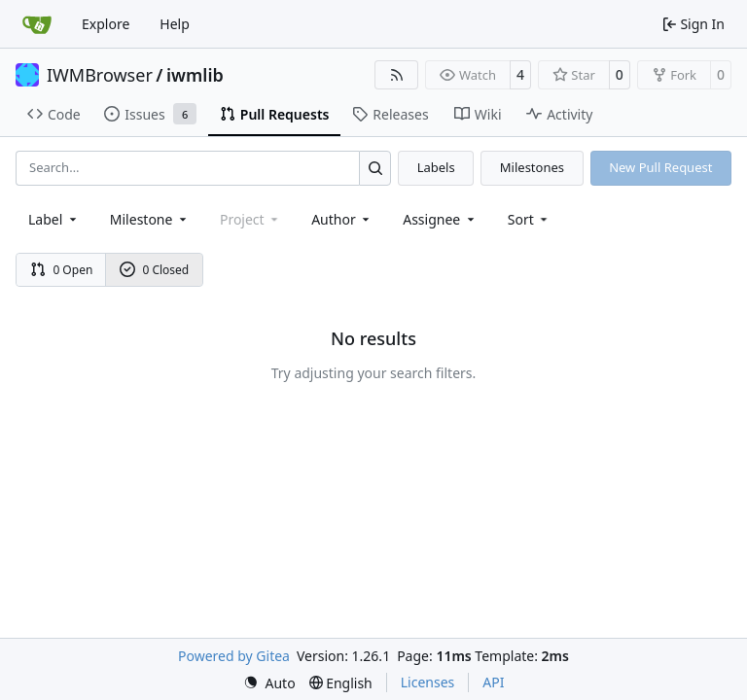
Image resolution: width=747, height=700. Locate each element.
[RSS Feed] (397, 75)
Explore (106, 24)
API (493, 682)
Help (175, 24)
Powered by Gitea (234, 656)
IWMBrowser (100, 75)
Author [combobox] (342, 219)
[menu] (530, 219)
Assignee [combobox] (440, 219)
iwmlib (195, 75)
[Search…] (375, 168)
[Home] (37, 24)
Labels (436, 167)
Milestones (532, 167)
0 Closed (155, 270)
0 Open (62, 270)
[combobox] (54, 219)
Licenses (428, 682)
